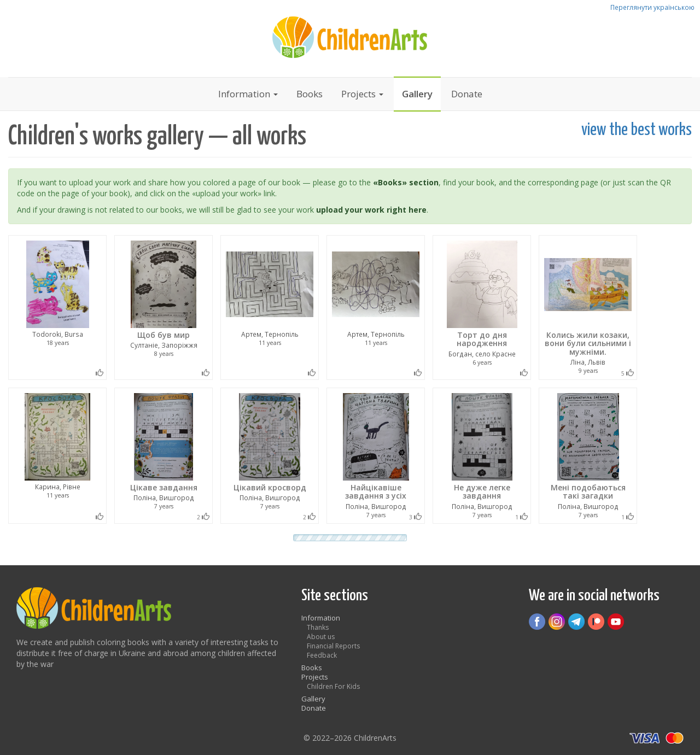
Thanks (318, 627)
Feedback (322, 655)
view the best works (637, 130)
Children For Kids (333, 686)
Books (310, 94)
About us (321, 637)
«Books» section (406, 182)
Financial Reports (333, 646)
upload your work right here (371, 210)
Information (248, 94)
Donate (467, 94)
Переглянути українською (652, 7)
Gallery (417, 94)
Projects (362, 94)
